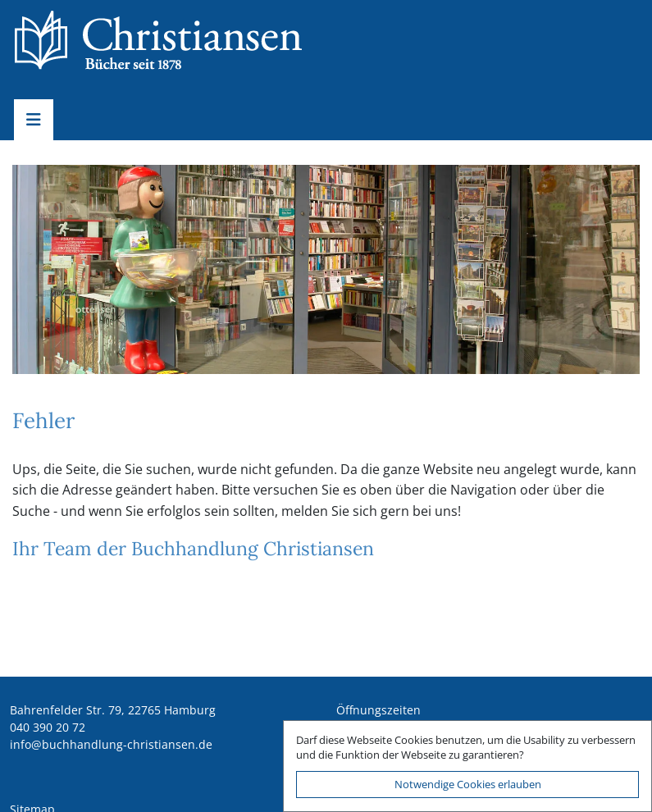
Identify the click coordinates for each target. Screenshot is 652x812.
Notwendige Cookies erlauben (468, 784)
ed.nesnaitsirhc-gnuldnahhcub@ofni (111, 744)
